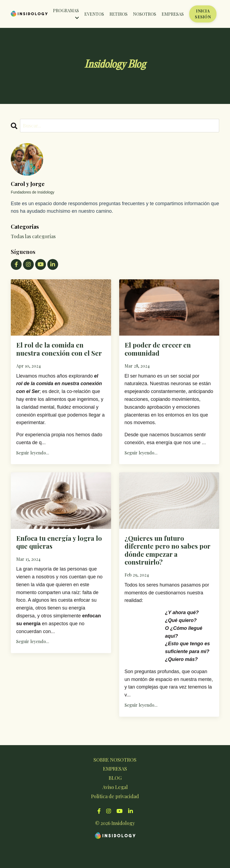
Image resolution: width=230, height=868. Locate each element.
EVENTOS (94, 14)
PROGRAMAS (66, 14)
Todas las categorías (33, 236)
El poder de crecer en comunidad (165, 351)
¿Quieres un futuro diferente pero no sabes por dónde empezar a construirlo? (169, 567)
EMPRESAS (173, 14)
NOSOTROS (145, 14)
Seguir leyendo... (33, 466)
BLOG (115, 798)
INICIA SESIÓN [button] (203, 14)
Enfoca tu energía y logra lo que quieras (54, 557)
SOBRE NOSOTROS (115, 780)
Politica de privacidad (115, 817)
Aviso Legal (115, 808)
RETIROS (119, 14)
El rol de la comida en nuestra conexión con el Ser (57, 356)
